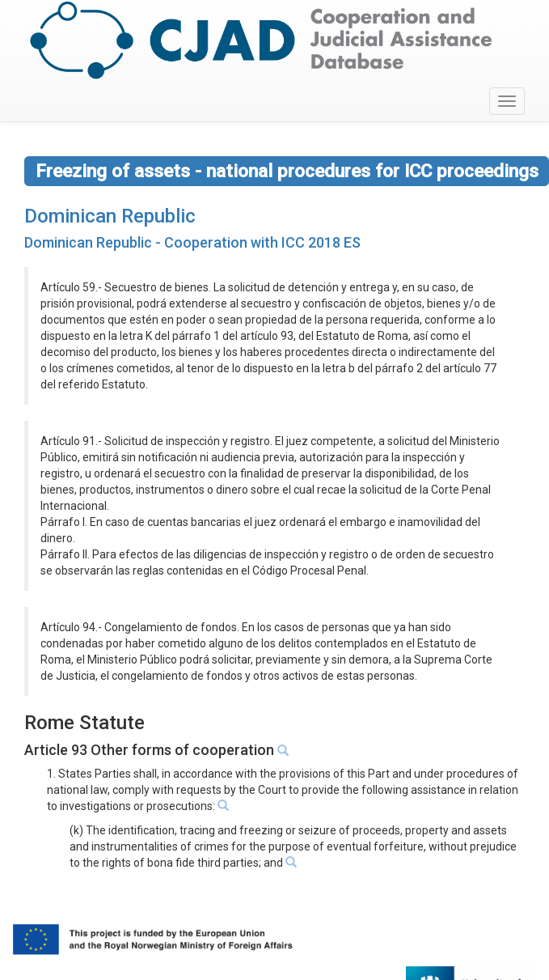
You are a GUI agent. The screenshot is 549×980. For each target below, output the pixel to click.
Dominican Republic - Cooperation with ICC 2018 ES (192, 242)
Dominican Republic (110, 216)
